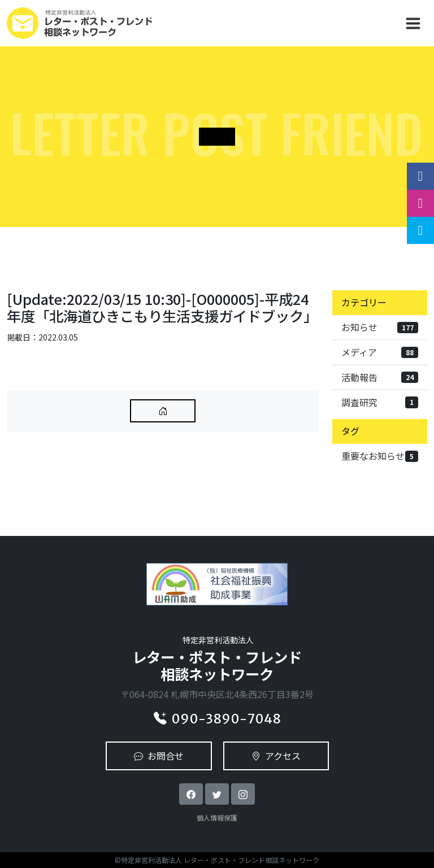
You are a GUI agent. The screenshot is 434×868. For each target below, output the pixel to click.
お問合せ (159, 756)
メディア (380, 352)
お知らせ (380, 327)
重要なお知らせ (380, 456)
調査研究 (380, 402)
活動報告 (380, 377)
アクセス (276, 756)
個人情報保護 (217, 817)
